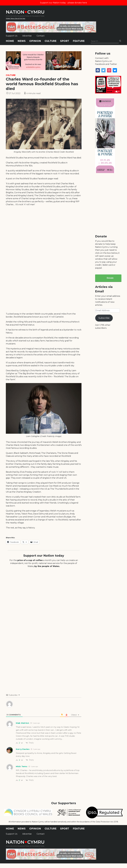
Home (10, 41)
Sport (65, 41)
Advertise (27, 36)
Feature (79, 41)
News (22, 41)
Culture (51, 41)
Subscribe (104, 318)
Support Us (12, 36)
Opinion (35, 41)
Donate (110, 278)
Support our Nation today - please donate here (63, 3)
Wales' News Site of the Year (16, 18)
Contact (41, 36)
